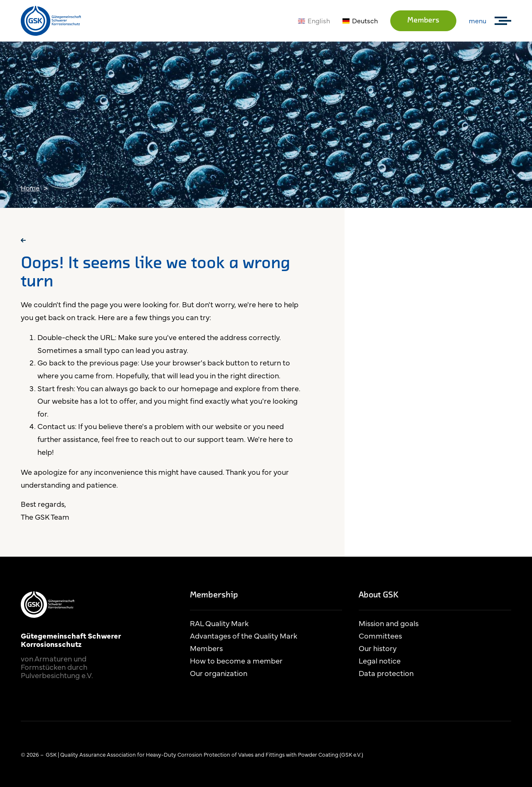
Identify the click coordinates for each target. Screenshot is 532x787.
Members (423, 21)
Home (30, 187)
